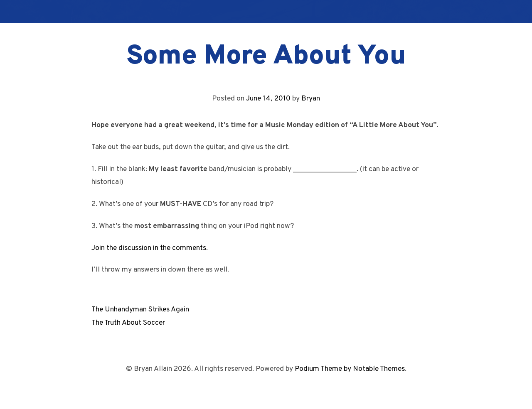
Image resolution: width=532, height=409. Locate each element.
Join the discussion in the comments (149, 248)
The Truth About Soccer (128, 323)
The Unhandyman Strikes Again (140, 310)
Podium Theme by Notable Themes (350, 369)
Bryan (311, 99)
